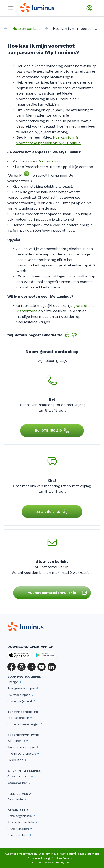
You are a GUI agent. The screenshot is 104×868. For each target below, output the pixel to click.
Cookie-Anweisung (64, 858)
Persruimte (17, 799)
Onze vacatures (21, 776)
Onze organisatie (21, 816)
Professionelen (20, 718)
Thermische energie (24, 753)
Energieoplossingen (23, 688)
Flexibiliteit (17, 760)
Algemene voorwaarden (21, 854)
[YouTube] (42, 667)
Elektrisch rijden (21, 695)
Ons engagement (22, 701)
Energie (15, 682)
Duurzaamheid (20, 835)
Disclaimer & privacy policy (57, 854)
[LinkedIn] (52, 667)
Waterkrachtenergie (23, 747)
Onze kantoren (20, 829)
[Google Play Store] (45, 655)
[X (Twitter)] (32, 667)
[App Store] (19, 655)
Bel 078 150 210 (52, 431)
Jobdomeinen (19, 783)
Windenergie (18, 741)
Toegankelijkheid (88, 854)
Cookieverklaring (39, 858)
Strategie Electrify (23, 822)
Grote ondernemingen (25, 724)
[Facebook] (11, 667)
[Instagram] (21, 667)
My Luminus (49, 161)
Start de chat (52, 512)
